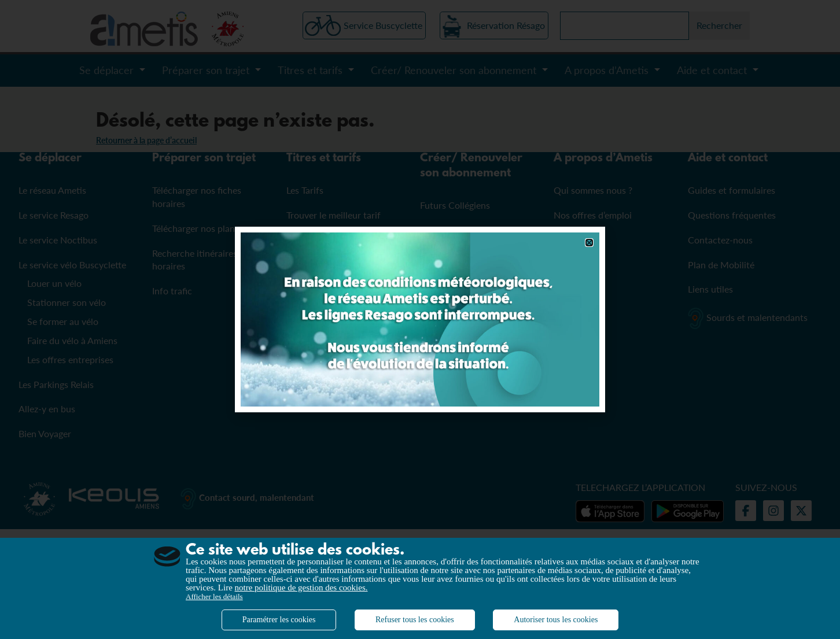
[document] (420, 320)
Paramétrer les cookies (279, 620)
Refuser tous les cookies (415, 620)
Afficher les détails (214, 596)
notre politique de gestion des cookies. (301, 588)
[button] (589, 243)
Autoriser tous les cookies (556, 620)
